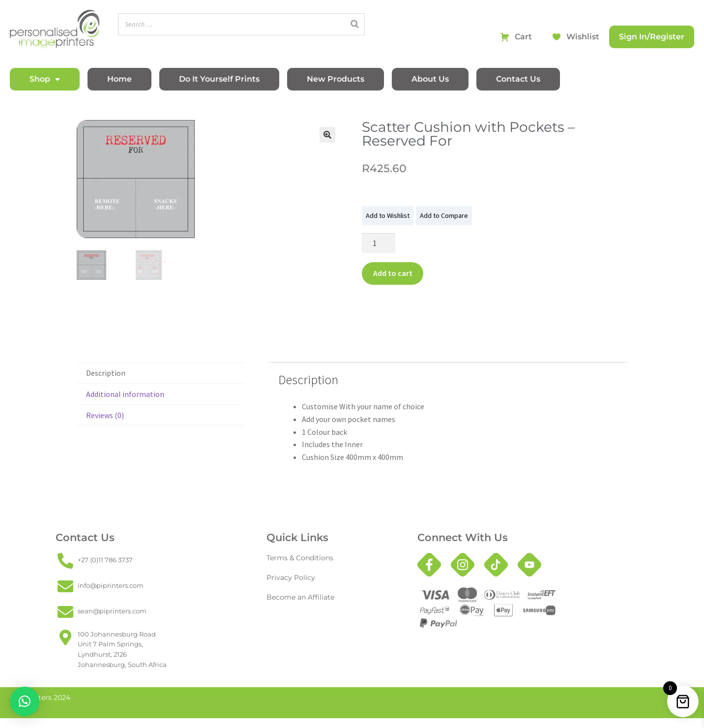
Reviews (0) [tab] (105, 415)
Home (119, 79)
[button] (327, 135)
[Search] (354, 24)
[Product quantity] (379, 243)
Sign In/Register (652, 37)
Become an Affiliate (298, 597)
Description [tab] (106, 373)
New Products (336, 79)
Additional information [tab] (125, 394)
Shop (45, 79)
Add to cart (393, 273)
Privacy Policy (288, 577)
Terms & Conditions (297, 558)
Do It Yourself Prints (219, 79)
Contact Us (518, 79)
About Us (430, 79)
